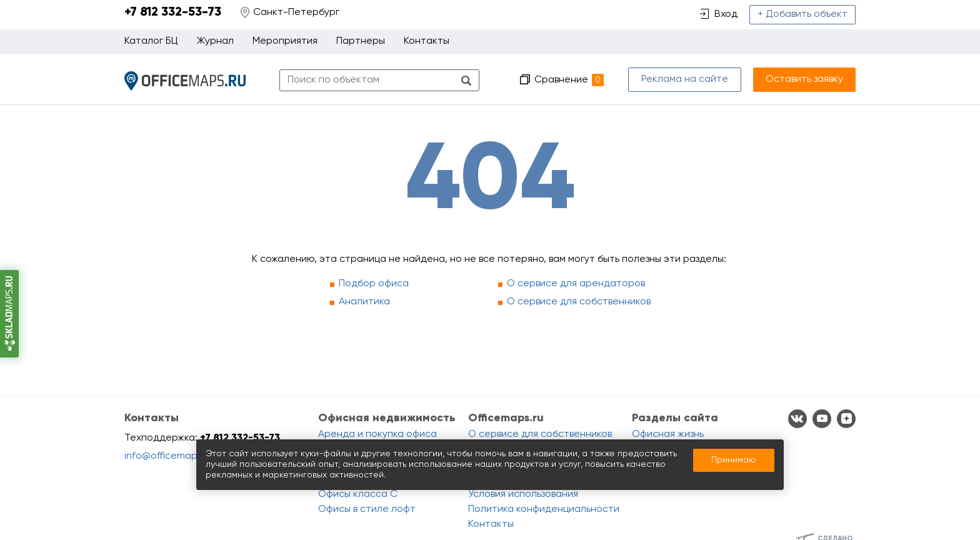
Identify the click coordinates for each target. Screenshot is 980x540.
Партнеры (361, 41)
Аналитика (364, 302)
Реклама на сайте (685, 79)
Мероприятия (285, 41)
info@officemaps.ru (169, 456)
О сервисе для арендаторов (576, 284)
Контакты (427, 41)
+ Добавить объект (802, 14)
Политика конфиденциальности (544, 509)
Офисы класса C (358, 494)
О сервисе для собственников (579, 302)
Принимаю (734, 460)
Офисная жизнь (668, 434)
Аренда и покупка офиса (377, 434)
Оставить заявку (804, 79)
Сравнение (569, 80)
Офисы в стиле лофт (367, 509)
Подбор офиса (374, 284)
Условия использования (523, 494)
